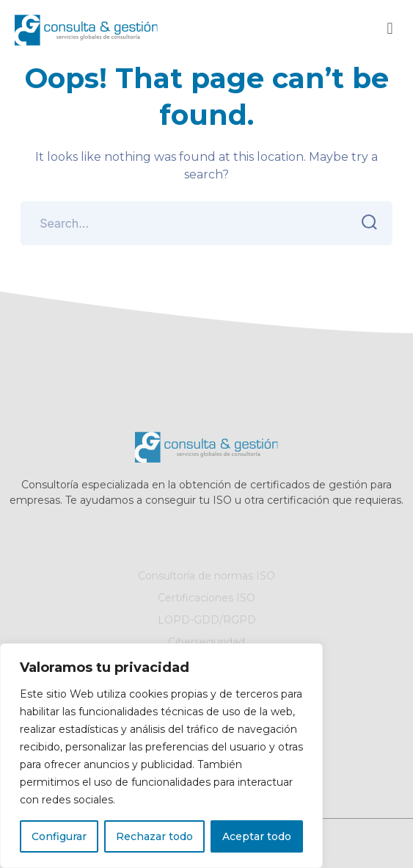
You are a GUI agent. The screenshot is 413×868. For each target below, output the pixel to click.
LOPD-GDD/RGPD (207, 621)
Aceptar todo (257, 836)
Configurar (59, 836)
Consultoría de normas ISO (206, 577)
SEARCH (366, 223)
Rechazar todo (154, 836)
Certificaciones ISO (206, 599)
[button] (390, 28)
